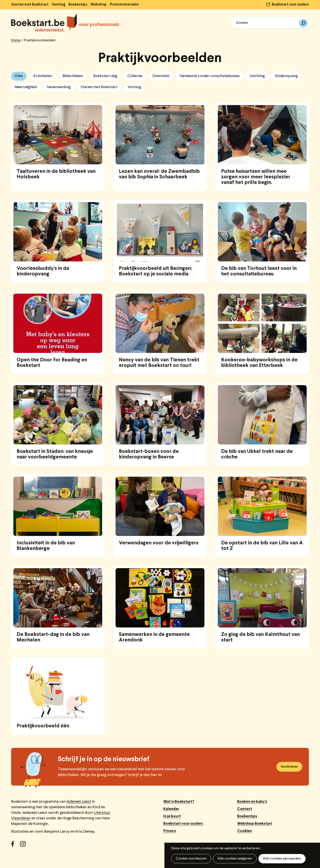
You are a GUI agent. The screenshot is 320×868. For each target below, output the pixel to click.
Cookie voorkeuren (191, 859)
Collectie (135, 76)
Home (16, 40)
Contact (245, 809)
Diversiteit (161, 76)
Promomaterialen (124, 5)
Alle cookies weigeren (235, 859)
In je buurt (172, 816)
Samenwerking (59, 87)
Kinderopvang (286, 76)
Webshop (99, 5)
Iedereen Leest (79, 802)
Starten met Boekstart (30, 5)
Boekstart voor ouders (290, 5)
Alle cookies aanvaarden (282, 859)
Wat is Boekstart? (179, 802)
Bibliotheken (73, 76)
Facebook (16, 846)
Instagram (24, 846)
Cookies (244, 831)
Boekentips (78, 5)
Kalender (171, 809)
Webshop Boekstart (255, 824)
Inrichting (257, 76)
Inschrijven (289, 767)
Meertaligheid (26, 87)
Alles (19, 76)
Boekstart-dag (105, 76)
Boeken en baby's (252, 802)
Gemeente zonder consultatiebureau (210, 76)
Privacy (170, 831)
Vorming (58, 5)
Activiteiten (43, 76)
